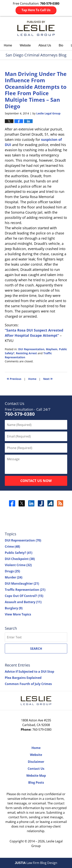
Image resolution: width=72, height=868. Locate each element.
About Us (45, 45)
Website (25, 45)
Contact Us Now (36, 481)
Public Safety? (19, 553)
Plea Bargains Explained (23, 678)
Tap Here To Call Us (36, 10)
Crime (12, 546)
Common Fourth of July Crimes (28, 684)
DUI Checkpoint (20, 559)
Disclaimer (36, 762)
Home (8, 45)
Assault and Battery (23, 602)
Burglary (14, 608)
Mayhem (52, 349)
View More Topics (18, 614)
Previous (14, 378)
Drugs (12, 571)
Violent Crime (18, 565)
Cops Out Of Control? (24, 596)
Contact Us (36, 769)
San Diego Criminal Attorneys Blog (36, 28)
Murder (14, 577)
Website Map (36, 776)
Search (36, 649)
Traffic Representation (25, 590)
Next (48, 378)
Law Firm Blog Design (36, 863)
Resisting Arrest (26, 353)
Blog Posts (36, 782)
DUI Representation (31, 349)
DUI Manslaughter (22, 583)
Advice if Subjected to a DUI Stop (29, 672)
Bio (61, 45)
